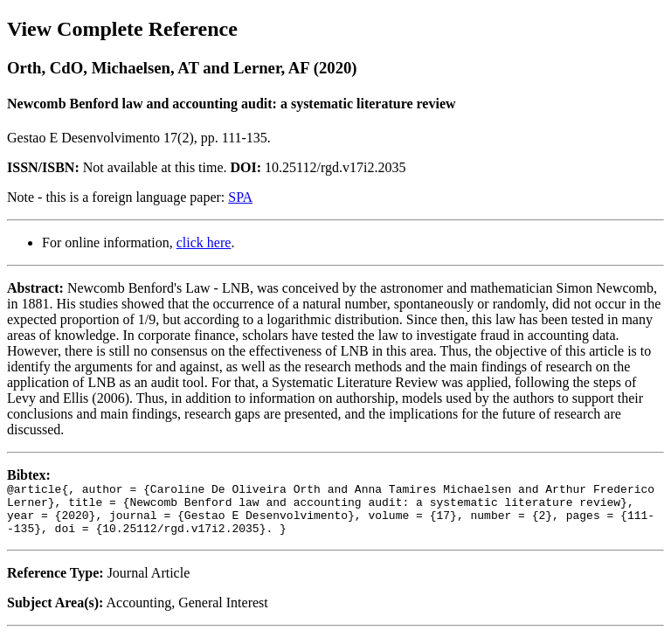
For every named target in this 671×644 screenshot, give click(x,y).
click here (204, 242)
